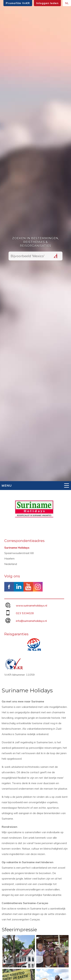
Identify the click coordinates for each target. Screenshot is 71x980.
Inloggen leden (47, 3)
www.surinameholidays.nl (31, 605)
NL (67, 3)
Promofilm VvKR (18, 3)
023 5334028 (25, 613)
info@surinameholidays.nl (31, 621)
